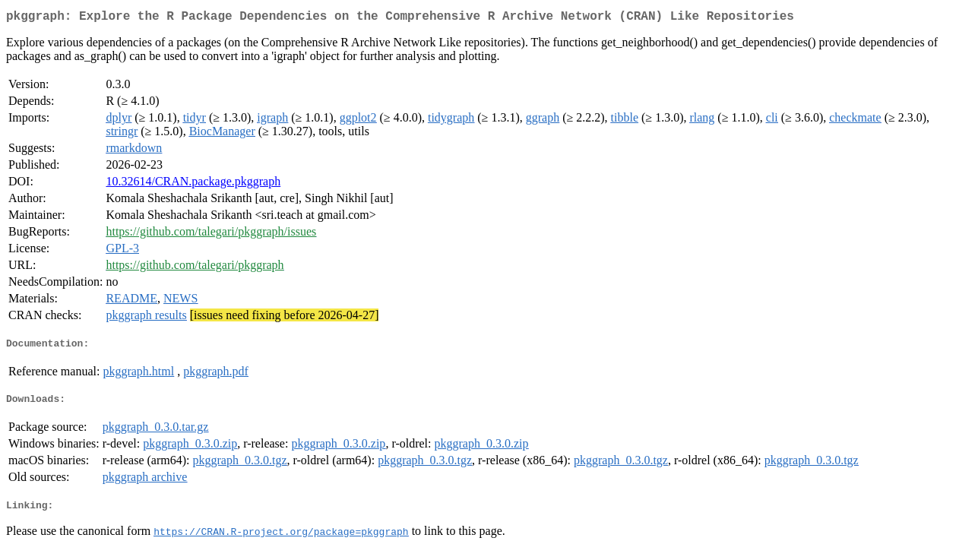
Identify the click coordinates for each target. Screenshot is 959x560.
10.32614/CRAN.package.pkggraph (193, 184)
